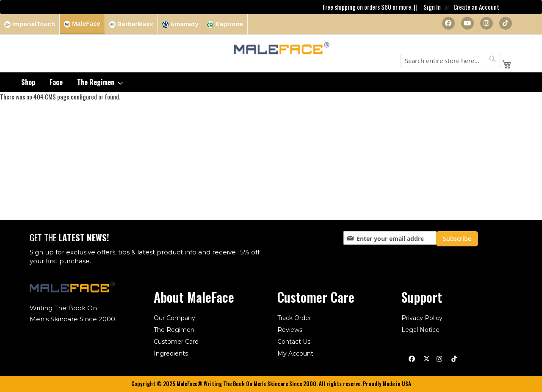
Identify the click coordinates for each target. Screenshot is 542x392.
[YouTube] (467, 24)
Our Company (174, 318)
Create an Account (476, 7)
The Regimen (174, 330)
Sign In (432, 7)
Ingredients (171, 353)
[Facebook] (448, 24)
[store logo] (282, 50)
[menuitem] (28, 83)
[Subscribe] (457, 239)
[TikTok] (506, 24)
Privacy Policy (422, 318)
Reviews (290, 330)
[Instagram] (487, 24)
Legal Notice (420, 330)
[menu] (271, 83)
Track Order (294, 318)
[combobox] (450, 61)
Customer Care (176, 342)
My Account (295, 353)
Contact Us (294, 342)
